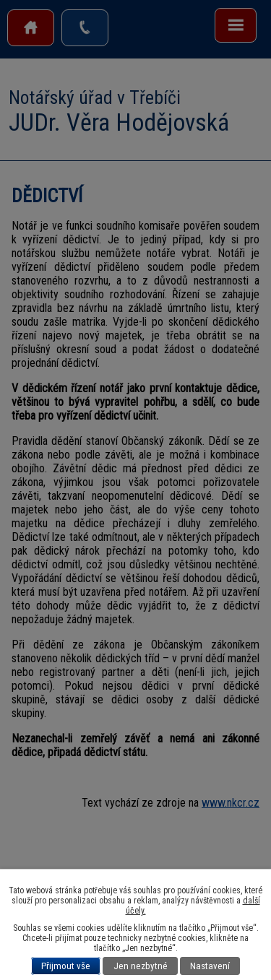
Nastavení (210, 966)
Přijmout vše (66, 966)
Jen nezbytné (141, 966)
